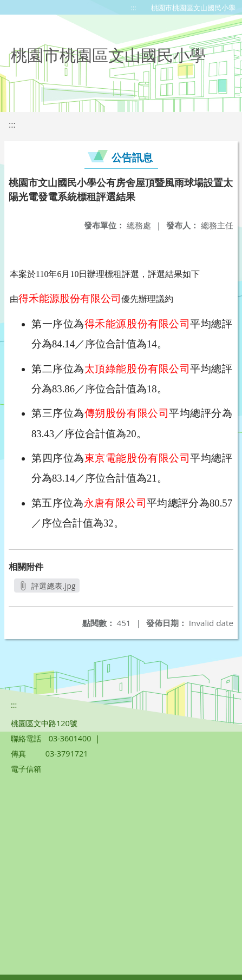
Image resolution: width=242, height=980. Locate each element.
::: (134, 8)
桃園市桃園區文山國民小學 (193, 8)
